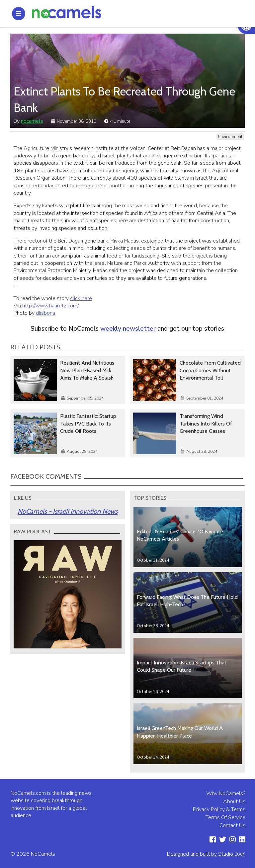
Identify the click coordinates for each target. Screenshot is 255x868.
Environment (230, 137)
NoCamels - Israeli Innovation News (68, 511)
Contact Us (232, 825)
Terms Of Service (225, 817)
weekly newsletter (128, 329)
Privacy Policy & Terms (219, 809)
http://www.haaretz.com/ (50, 306)
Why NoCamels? (226, 793)
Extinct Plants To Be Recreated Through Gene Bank (124, 99)
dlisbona (45, 313)
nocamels (32, 121)
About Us (234, 801)
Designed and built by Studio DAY (206, 854)
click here (81, 298)
